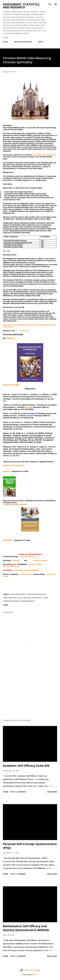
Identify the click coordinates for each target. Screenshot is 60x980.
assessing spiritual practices (44, 155)
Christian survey (11, 601)
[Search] (50, 4)
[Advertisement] (30, 694)
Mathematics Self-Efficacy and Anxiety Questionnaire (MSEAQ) (26, 928)
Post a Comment (18, 792)
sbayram (36, 975)
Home (5, 42)
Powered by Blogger (30, 970)
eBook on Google (11, 385)
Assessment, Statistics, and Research (21, 6)
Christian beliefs (18, 594)
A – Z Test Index (23, 331)
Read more (52, 792)
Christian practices (12, 598)
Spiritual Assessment (23, 42)
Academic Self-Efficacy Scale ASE (26, 766)
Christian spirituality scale (35, 598)
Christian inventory (36, 594)
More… (41, 42)
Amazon (29, 407)
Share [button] (6, 605)
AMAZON (10, 338)
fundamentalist (27, 601)
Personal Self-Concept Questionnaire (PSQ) (30, 846)
